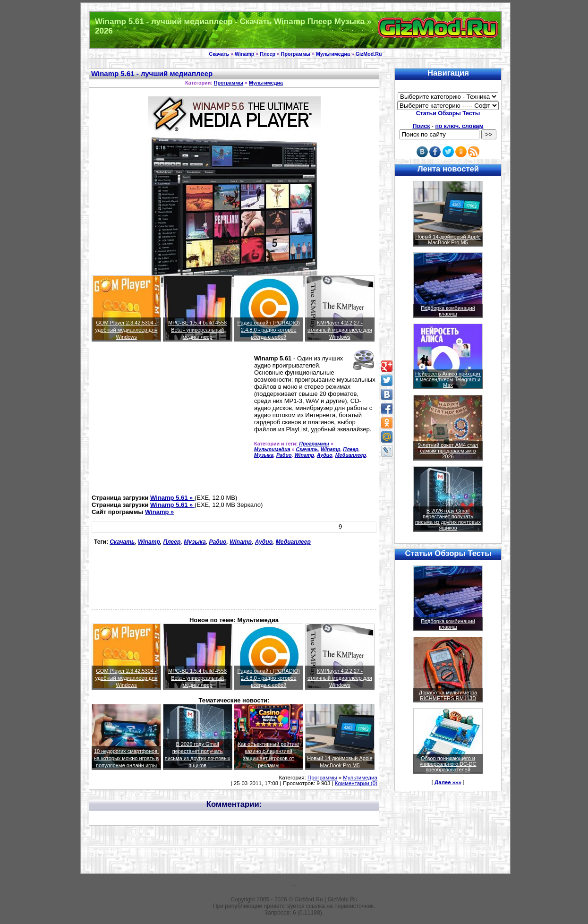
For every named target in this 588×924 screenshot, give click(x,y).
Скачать (219, 54)
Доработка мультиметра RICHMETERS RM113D (448, 695)
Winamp (244, 54)
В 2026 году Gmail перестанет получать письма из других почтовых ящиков (448, 519)
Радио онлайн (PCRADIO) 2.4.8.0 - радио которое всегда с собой (269, 330)
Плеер (268, 54)
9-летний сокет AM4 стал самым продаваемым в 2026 (448, 451)
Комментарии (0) (356, 783)
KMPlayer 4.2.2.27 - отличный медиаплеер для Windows (340, 330)
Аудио (325, 455)
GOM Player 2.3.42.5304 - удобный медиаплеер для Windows (127, 330)
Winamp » (159, 512)
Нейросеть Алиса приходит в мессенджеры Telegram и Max (448, 379)
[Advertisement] (171, 422)
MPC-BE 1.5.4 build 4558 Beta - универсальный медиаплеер (197, 330)
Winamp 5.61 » (172, 498)
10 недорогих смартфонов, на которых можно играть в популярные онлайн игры (127, 758)
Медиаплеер (351, 455)
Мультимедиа (333, 54)
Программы (296, 54)
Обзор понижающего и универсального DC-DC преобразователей (448, 764)
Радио (284, 455)
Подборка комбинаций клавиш (448, 311)
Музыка (264, 455)
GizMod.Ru (369, 54)
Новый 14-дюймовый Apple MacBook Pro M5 (448, 240)
